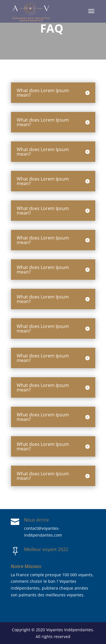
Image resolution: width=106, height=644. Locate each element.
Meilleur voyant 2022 (46, 549)
